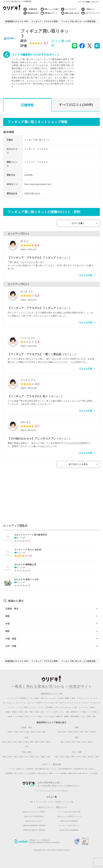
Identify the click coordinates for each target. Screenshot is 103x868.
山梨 (26, 744)
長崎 (68, 758)
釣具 (27, 718)
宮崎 (84, 758)
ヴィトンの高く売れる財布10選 (69, 814)
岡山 (15, 758)
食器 (37, 714)
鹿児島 (90, 758)
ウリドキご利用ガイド (17, 771)
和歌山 (90, 744)
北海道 (10, 734)
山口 (26, 758)
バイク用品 (92, 714)
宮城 (27, 734)
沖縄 (97, 758)
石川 (15, 744)
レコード (68, 705)
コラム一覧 (51, 799)
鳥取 (4, 758)
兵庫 (79, 744)
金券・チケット (46, 714)
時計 (32, 804)
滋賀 (62, 744)
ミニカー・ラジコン (37, 709)
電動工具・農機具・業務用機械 (67, 718)
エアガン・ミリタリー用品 (18, 709)
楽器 (21, 714)
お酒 (61, 700)
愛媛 (43, 758)
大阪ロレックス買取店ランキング (69, 818)
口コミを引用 (86, 276)
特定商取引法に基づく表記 (84, 771)
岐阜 (37, 744)
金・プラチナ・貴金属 (52, 804)
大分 (79, 758)
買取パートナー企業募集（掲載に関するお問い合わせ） (69, 775)
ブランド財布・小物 (36, 700)
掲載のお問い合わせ (72, 13)
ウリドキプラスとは (42, 793)
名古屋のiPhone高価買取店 (69, 832)
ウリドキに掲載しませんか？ (89, 2)
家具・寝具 (29, 714)
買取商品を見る (33, 13)
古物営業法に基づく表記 (14, 775)
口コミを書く (85, 224)
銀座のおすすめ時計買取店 (34, 818)
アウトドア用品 (36, 718)
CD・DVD (59, 705)
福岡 (57, 758)
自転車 (10, 718)
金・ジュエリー (51, 700)
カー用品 (83, 714)
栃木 (65, 734)
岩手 (22, 734)
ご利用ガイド (90, 9)
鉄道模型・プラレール (55, 709)
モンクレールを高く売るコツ (69, 827)
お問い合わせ (42, 775)
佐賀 (62, 758)
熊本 (73, 758)
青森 (16, 734)
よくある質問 (30, 775)
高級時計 (23, 700)
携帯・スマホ (77, 700)
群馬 (70, 734)
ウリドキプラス (70, 9)
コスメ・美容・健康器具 (68, 714)
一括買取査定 (32, 9)
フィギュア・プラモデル (90, 705)
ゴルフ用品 (19, 718)
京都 (68, 744)
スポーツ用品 (49, 718)
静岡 (42, 744)
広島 (21, 758)
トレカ (76, 705)
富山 (9, 744)
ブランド (39, 804)
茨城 (59, 734)
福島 (44, 734)
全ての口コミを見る (85, 466)
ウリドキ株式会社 (43, 842)
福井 (20, 744)
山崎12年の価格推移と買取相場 (34, 827)
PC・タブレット (9, 705)
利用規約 (30, 771)
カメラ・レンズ (89, 700)
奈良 (84, 744)
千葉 (81, 734)
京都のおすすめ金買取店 (69, 823)
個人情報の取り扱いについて (46, 771)
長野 (31, 744)
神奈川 (93, 734)
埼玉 (76, 734)
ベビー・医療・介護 (88, 718)
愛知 (48, 744)
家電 (39, 705)
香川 (37, 758)
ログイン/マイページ (93, 13)
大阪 (73, 744)
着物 (92, 709)
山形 (38, 734)
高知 (48, 758)
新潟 (4, 744)
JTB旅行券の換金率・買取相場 (34, 832)
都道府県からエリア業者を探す (51, 724)
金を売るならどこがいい (34, 823)
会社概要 (95, 775)
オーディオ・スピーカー (26, 705)
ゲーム (45, 705)
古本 (52, 705)
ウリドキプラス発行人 (60, 793)
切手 (56, 714)
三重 (26, 748)
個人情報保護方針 (65, 771)
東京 (87, 734)
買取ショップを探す (52, 9)
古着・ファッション (81, 709)
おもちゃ (68, 709)
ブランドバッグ (12, 700)
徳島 (32, 758)
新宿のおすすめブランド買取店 (34, 814)
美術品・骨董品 (11, 714)
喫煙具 (67, 700)
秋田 (33, 734)
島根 (10, 758)
